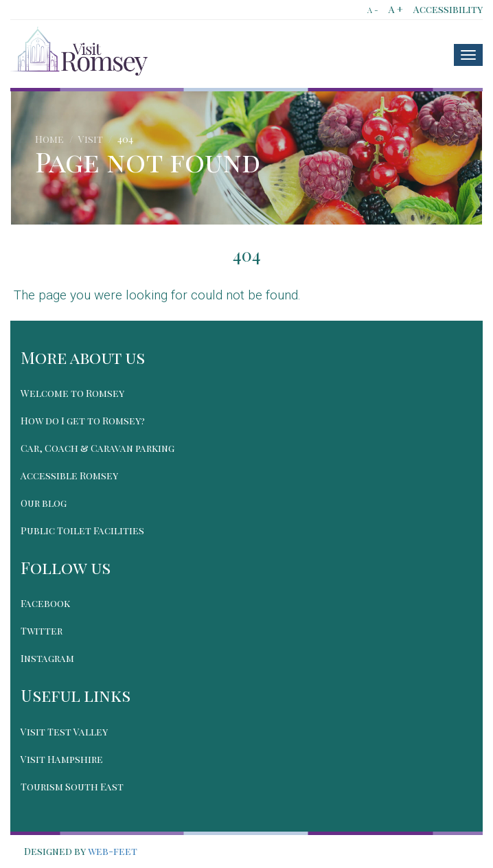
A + (396, 9)
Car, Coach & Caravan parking (98, 448)
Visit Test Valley (64, 732)
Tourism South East (72, 787)
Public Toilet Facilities (82, 530)
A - (373, 10)
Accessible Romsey (69, 476)
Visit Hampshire (62, 759)
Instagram (47, 658)
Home (49, 139)
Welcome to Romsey (72, 393)
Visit (91, 139)
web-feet (113, 851)
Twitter (42, 631)
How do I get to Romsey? (83, 421)
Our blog (44, 503)
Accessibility (448, 9)
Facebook (45, 603)
